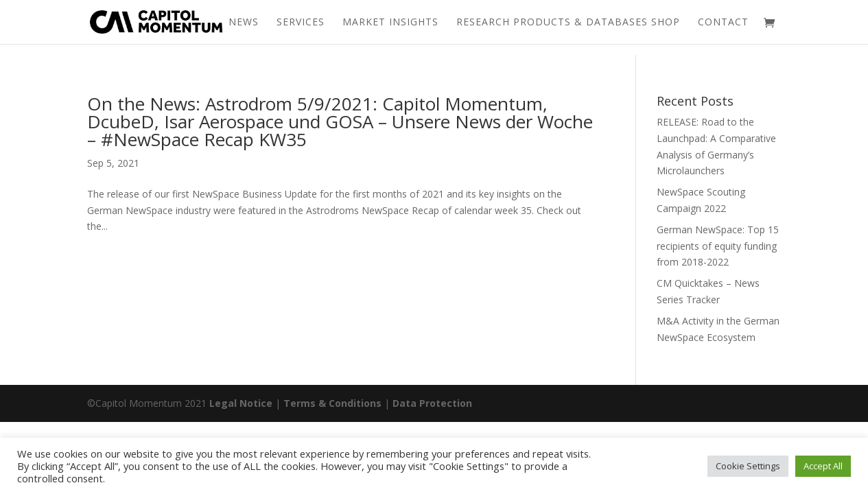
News (244, 23)
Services (301, 23)
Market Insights (390, 23)
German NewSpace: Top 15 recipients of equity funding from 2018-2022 (718, 246)
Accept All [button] (823, 466)
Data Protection (432, 403)
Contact (723, 23)
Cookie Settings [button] (748, 466)
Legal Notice (241, 403)
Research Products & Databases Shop (568, 23)
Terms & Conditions (332, 403)
